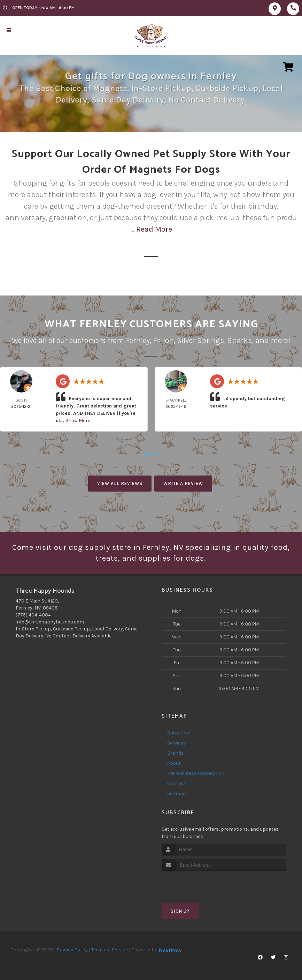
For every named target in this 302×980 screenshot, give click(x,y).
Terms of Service (110, 950)
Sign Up (180, 911)
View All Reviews (120, 483)
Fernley (138, 341)
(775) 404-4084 (33, 615)
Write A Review (183, 483)
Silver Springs (201, 341)
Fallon (163, 341)
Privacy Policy (72, 950)
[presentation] (199, 884)
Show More (78, 421)
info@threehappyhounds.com (50, 622)
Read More (154, 229)
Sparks (240, 341)
